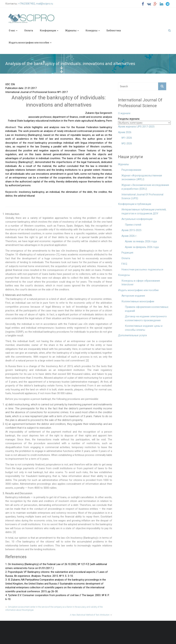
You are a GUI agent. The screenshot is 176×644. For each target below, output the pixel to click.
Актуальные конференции (137, 219)
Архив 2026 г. (129, 236)
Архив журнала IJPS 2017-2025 (136, 127)
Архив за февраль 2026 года (142, 247)
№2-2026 (127, 143)
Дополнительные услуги (132, 335)
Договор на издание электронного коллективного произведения (146, 318)
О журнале (124, 113)
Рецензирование (131, 170)
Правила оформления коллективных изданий (147, 309)
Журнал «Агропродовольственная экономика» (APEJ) (142, 178)
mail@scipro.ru (45, 4)
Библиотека (114, 31)
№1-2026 (127, 138)
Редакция (127, 253)
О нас (12, 31)
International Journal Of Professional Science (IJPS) (142, 196)
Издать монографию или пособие (29, 43)
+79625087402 (27, 4)
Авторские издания (133, 296)
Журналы (71, 31)
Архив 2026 (125, 132)
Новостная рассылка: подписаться (142, 269)
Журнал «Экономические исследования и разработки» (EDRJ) (145, 187)
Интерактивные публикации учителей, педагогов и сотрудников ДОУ (144, 211)
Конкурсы (92, 31)
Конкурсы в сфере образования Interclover (141, 283)
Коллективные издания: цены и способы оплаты (144, 328)
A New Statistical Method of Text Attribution (91, 615)
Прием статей (133, 225)
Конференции (48, 31)
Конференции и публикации (135, 204)
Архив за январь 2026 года (141, 241)
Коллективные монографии (138, 301)
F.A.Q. (125, 264)
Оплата (29, 31)
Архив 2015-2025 (131, 230)
